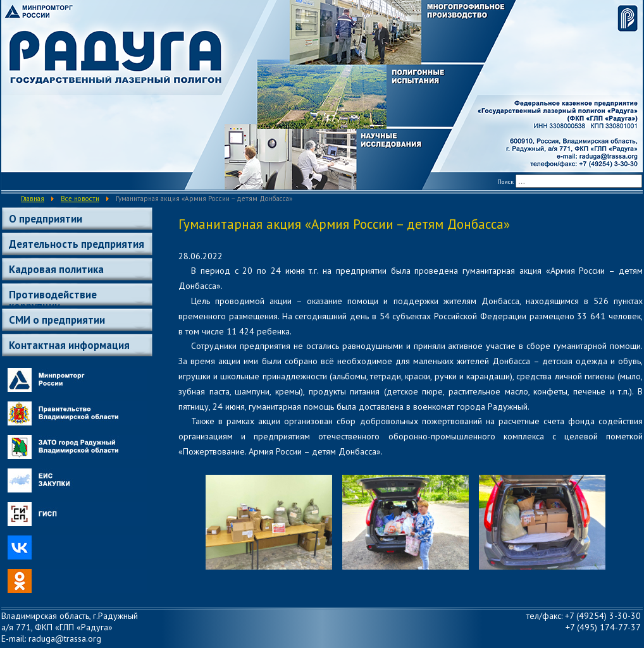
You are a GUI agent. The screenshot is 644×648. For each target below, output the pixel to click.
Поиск (505, 182)
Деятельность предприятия (77, 244)
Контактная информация (69, 345)
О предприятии (46, 219)
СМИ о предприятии (57, 320)
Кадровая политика (56, 269)
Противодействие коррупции (53, 297)
